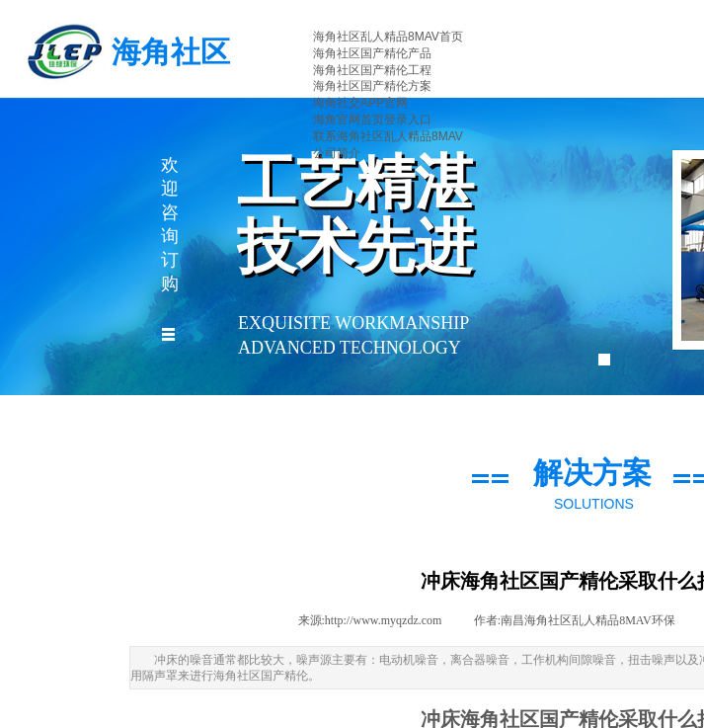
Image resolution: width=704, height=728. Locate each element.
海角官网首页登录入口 (372, 120)
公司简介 (337, 153)
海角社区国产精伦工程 (372, 70)
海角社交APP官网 (360, 103)
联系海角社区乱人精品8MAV (388, 136)
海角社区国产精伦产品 (372, 53)
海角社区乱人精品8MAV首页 (388, 37)
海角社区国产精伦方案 (372, 86)
